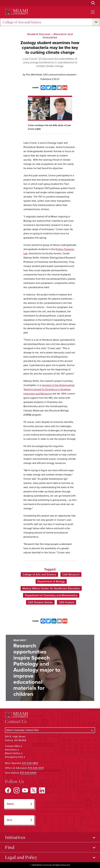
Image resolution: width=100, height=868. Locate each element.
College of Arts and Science (22, 22)
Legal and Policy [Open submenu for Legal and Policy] (21, 857)
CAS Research (71, 574)
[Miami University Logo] (17, 12)
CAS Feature (67, 602)
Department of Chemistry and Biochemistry (51, 595)
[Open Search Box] (93, 3)
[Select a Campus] (50, 730)
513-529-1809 (30, 763)
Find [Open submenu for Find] (10, 847)
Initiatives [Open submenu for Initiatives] (15, 837)
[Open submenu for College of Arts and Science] (96, 22)
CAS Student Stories (40, 602)
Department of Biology (51, 581)
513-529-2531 (36, 768)
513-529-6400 (28, 773)
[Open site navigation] (93, 12)
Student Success (39, 34)
